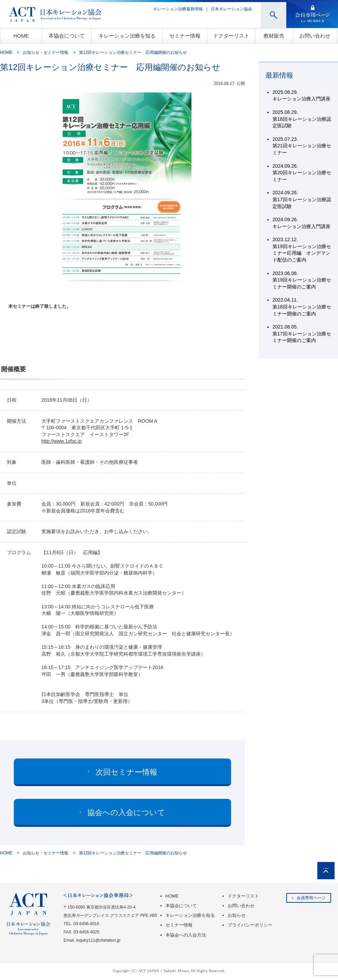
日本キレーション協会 (231, 9)
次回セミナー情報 (126, 772)
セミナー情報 (185, 36)
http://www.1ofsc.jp (62, 441)
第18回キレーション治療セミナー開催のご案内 (302, 307)
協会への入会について (126, 812)
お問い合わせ (315, 36)
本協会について (67, 36)
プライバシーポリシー (250, 925)
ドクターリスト (231, 36)
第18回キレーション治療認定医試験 (302, 119)
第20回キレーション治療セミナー (302, 173)
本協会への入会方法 (186, 935)
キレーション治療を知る (127, 36)
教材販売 (274, 36)
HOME (21, 36)
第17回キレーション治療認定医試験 (302, 199)
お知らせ (237, 915)
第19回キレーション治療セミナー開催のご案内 (302, 280)
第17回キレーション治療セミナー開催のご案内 (302, 334)
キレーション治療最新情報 (178, 9)
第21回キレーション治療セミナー (302, 146)
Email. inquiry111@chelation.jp (92, 940)
